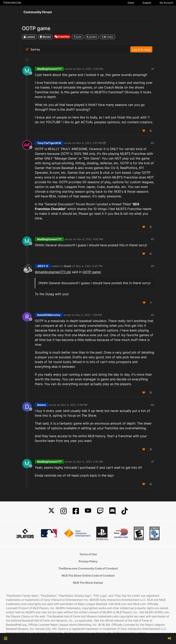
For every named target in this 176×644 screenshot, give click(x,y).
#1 (153, 69)
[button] (6, 638)
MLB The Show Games (88, 583)
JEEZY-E (43, 266)
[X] (51, 511)
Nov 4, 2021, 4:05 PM (90, 239)
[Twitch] (100, 511)
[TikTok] (125, 511)
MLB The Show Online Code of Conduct (88, 575)
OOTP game (91, 272)
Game (131, 3)
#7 (153, 462)
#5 (153, 315)
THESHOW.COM (12, 3)
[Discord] (112, 511)
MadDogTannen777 (49, 69)
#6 (153, 405)
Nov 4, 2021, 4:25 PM (89, 266)
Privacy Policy (88, 561)
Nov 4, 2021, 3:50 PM (90, 69)
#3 (153, 239)
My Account (166, 3)
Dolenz (42, 405)
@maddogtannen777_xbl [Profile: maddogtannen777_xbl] (53, 272)
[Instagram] (64, 511)
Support (147, 3)
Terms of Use (88, 554)
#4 (153, 266)
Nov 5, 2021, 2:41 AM (90, 462)
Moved (45, 37)
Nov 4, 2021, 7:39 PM (89, 315)
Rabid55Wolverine (49, 315)
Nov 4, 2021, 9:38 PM (74, 405)
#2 (153, 143)
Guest (68, 266)
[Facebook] (76, 511)
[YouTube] (88, 511)
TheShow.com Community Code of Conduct (88, 568)
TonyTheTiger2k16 (49, 143)
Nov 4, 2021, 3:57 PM (89, 143)
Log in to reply (141, 49)
